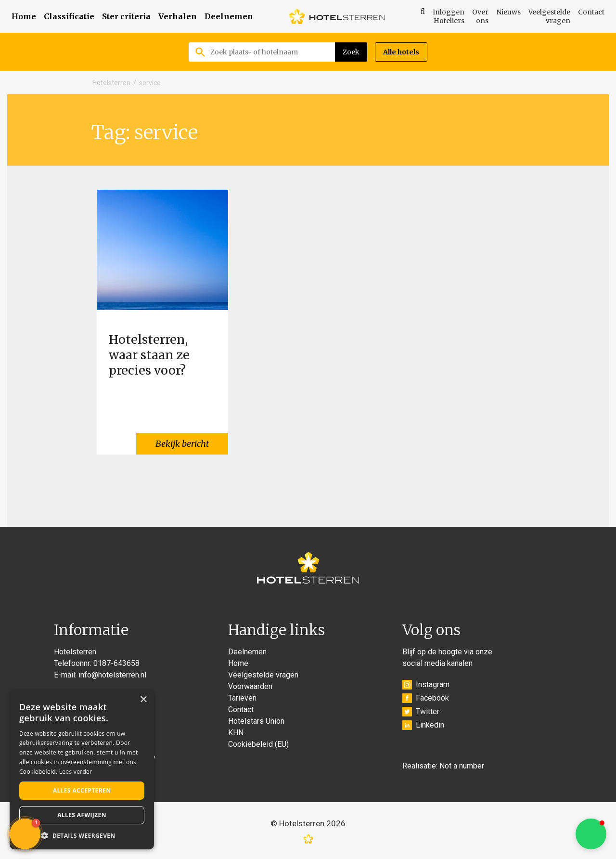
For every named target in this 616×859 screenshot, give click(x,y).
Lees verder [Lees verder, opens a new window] (76, 772)
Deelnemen (229, 16)
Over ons (480, 16)
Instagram (426, 685)
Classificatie (69, 16)
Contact (591, 12)
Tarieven (242, 698)
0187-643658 (116, 663)
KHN (236, 733)
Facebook (426, 698)
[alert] (82, 769)
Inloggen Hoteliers (449, 16)
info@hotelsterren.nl (112, 675)
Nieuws (508, 12)
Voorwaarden (250, 686)
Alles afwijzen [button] (82, 815)
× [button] (143, 700)
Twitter (421, 712)
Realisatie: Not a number (443, 766)
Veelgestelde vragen (549, 16)
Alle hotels (401, 52)
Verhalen (178, 16)
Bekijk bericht (182, 444)
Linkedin (423, 725)
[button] (591, 834)
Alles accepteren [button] (82, 790)
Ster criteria (126, 16)
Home (24, 16)
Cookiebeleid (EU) (258, 744)
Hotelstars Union (256, 721)
